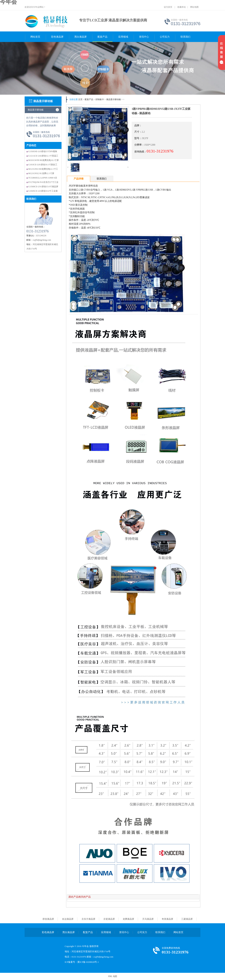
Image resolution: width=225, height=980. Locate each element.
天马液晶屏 (148, 919)
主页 (80, 99)
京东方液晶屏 (88, 919)
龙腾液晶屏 (128, 919)
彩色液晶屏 (57, 37)
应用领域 (123, 37)
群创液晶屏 (48, 919)
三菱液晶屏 (187, 919)
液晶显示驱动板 (43, 101)
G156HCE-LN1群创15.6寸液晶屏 (43, 187)
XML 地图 (112, 976)
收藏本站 (182, 7)
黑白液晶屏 (81, 37)
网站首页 (35, 37)
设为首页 (168, 7)
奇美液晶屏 (167, 919)
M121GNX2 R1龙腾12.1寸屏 (41, 173)
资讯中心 (144, 37)
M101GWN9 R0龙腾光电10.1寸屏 (44, 160)
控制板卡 (100, 99)
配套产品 (102, 37)
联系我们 (185, 37)
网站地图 (194, 7)
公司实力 (165, 37)
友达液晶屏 (68, 919)
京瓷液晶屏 (109, 919)
